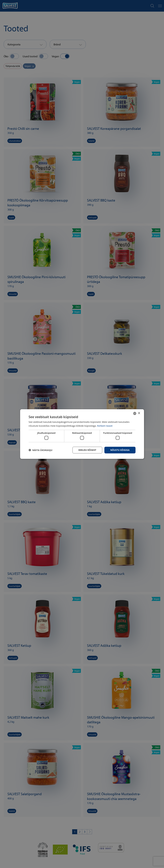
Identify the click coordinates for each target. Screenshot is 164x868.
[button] (41, 450)
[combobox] (135, 413)
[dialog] (82, 434)
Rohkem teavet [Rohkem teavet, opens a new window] (105, 426)
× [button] (139, 413)
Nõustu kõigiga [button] (120, 450)
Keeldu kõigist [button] (86, 450)
